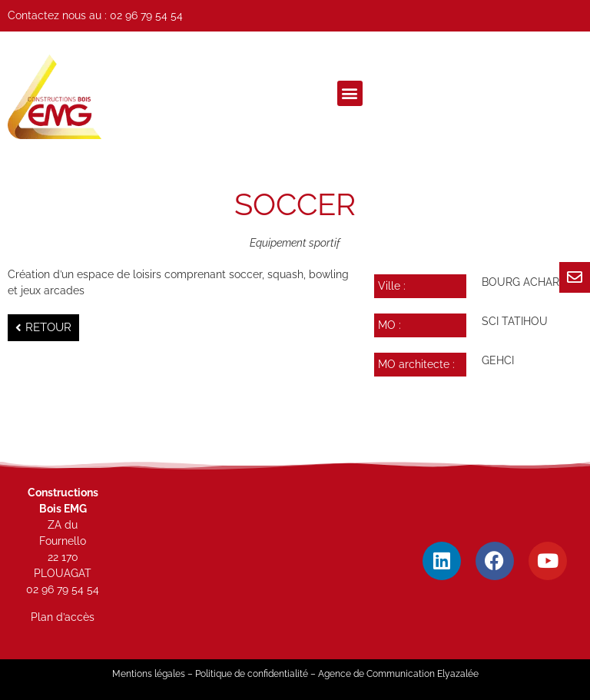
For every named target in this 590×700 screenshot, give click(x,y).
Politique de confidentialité (252, 674)
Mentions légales (149, 674)
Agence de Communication (376, 674)
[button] (350, 93)
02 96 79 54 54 (146, 15)
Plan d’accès (63, 617)
